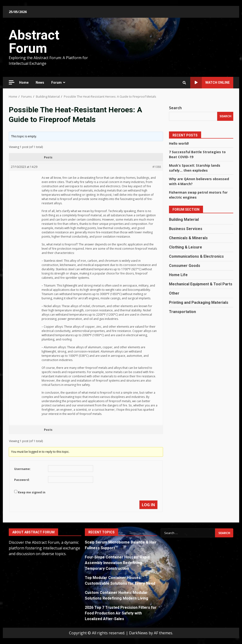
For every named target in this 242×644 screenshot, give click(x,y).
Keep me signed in (32, 492)
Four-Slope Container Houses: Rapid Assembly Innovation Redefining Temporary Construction (117, 563)
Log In (148, 505)
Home (24, 83)
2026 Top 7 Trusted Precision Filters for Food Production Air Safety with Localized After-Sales (121, 613)
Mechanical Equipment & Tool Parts (201, 284)
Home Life (178, 275)
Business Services (186, 229)
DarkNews (138, 633)
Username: (22, 469)
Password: (22, 480)
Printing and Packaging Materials (199, 302)
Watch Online (210, 83)
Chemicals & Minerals (188, 238)
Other (174, 293)
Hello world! (179, 143)
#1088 (157, 167)
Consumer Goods (185, 266)
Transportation (182, 312)
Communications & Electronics (196, 256)
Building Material (184, 220)
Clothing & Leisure (186, 247)
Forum (56, 83)
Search (175, 108)
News (40, 83)
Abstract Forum (34, 42)
